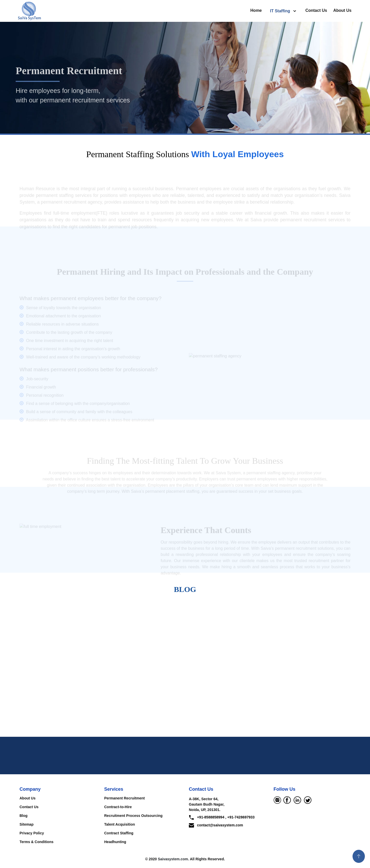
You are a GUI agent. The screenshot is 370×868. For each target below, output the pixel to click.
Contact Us (316, 10)
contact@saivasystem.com (216, 825)
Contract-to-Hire (118, 807)
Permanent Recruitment (125, 798)
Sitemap (26, 824)
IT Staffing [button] (281, 11)
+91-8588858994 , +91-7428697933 (222, 817)
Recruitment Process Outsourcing (133, 816)
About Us (342, 10)
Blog (24, 816)
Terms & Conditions (36, 842)
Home (256, 10)
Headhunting (115, 842)
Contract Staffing (119, 833)
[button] (359, 856)
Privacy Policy (32, 833)
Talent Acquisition (120, 824)
